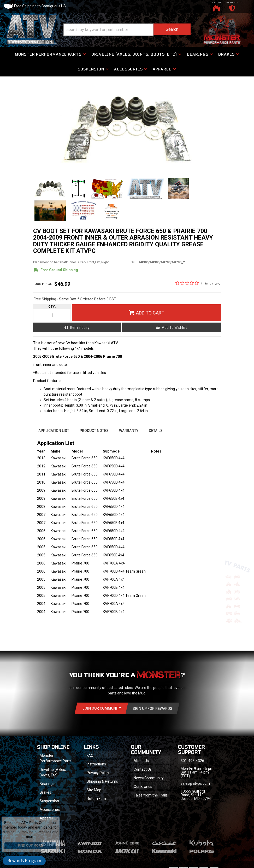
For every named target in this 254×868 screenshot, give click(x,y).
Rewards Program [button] (24, 861)
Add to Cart (150, 313)
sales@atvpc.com (195, 783)
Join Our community (102, 708)
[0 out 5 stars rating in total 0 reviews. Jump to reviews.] (198, 283)
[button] (127, 30)
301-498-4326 (192, 761)
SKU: (134, 262)
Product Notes (94, 431)
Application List (54, 431)
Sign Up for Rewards (152, 709)
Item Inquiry (80, 328)
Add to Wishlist (174, 328)
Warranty (129, 431)
